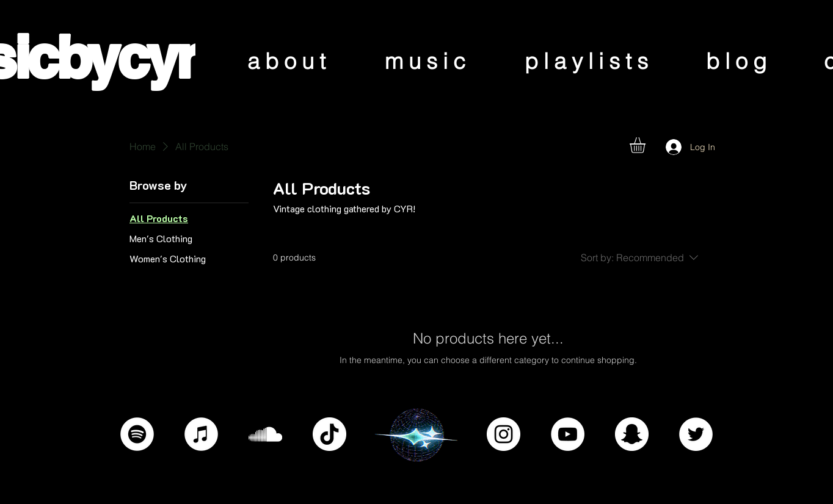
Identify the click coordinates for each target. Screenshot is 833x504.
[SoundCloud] (265, 434)
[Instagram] (504, 434)
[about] (289, 61)
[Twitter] (696, 434)
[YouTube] (568, 434)
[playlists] (589, 61)
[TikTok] (329, 434)
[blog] (739, 61)
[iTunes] (201, 434)
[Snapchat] (632, 434)
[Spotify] (137, 434)
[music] (428, 61)
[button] (647, 145)
